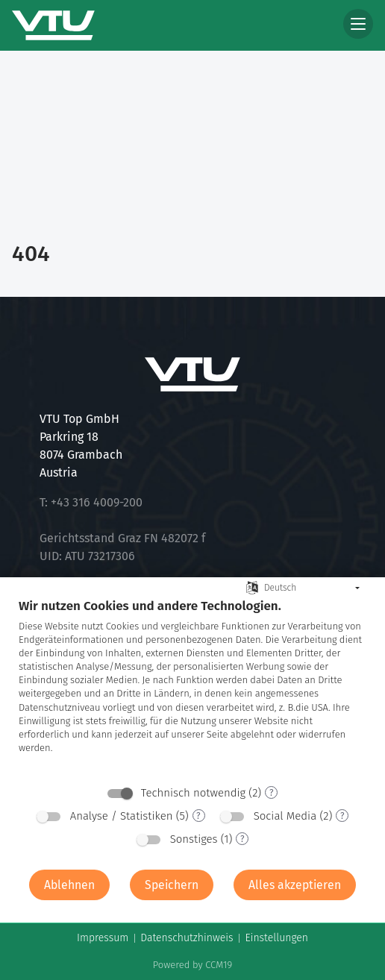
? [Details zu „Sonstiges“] (242, 839)
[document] (192, 687)
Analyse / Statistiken (122, 816)
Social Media (285, 816)
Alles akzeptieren (295, 885)
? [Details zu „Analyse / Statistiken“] (198, 816)
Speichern (172, 885)
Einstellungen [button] (276, 938)
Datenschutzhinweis (187, 938)
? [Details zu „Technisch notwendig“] (272, 793)
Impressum (103, 938)
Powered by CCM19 (192, 965)
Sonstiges (194, 839)
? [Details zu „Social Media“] (342, 816)
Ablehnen (69, 885)
